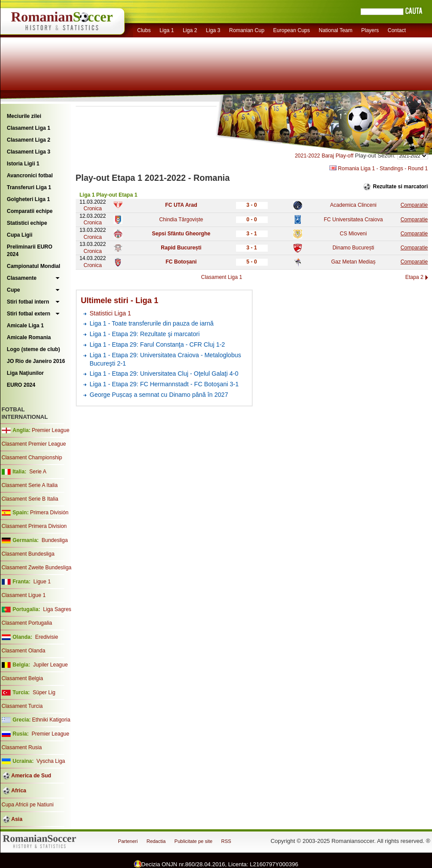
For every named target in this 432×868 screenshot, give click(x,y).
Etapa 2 (414, 277)
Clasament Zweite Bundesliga (37, 568)
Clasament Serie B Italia (30, 499)
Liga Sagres (57, 609)
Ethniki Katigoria (51, 720)
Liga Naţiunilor (26, 373)
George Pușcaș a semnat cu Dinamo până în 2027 (159, 395)
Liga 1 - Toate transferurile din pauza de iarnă (152, 323)
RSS (226, 841)
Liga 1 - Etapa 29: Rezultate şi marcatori (145, 334)
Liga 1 (167, 30)
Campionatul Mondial (34, 266)
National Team (336, 30)
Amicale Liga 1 (26, 326)
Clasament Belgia (22, 678)
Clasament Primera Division (34, 526)
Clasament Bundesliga (28, 554)
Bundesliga (54, 540)
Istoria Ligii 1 (23, 164)
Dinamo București (353, 248)
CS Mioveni (353, 234)
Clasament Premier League (34, 444)
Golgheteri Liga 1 (29, 199)
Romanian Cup (247, 30)
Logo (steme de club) (34, 349)
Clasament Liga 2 (29, 140)
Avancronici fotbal (30, 176)
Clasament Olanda (24, 651)
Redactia (156, 841)
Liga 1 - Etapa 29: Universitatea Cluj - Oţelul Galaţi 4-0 (164, 374)
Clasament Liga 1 (29, 128)
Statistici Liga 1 (111, 313)
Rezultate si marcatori (401, 187)
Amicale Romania (29, 337)
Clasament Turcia (22, 706)
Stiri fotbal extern (29, 314)
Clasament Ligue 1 (24, 595)
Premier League (50, 430)
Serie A (38, 472)
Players (370, 30)
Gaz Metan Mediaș (353, 262)
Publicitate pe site (193, 841)
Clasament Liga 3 (29, 152)
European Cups (291, 30)
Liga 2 (190, 30)
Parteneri (128, 841)
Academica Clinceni (353, 205)
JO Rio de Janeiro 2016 (36, 361)
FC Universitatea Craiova (353, 220)
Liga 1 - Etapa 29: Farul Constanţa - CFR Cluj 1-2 (157, 344)
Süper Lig (44, 692)
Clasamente (22, 278)
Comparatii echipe (30, 211)
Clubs (144, 30)
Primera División (49, 513)
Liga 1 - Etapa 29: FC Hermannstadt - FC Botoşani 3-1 (164, 384)
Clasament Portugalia (27, 623)
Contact (397, 30)
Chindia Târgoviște (181, 220)
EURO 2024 (21, 385)
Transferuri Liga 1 (29, 187)
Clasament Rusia (22, 747)
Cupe (14, 290)
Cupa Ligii (20, 235)
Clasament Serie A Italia (30, 485)
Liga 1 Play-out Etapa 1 (109, 195)
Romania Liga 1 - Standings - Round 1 (378, 168)
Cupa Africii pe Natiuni (28, 805)
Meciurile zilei (24, 116)
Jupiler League (50, 665)
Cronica (93, 209)
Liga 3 (213, 30)
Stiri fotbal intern (28, 302)
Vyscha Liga (50, 761)
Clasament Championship (32, 458)
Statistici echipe (27, 223)
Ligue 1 (42, 582)
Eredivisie (47, 637)
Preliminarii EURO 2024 (30, 251)
